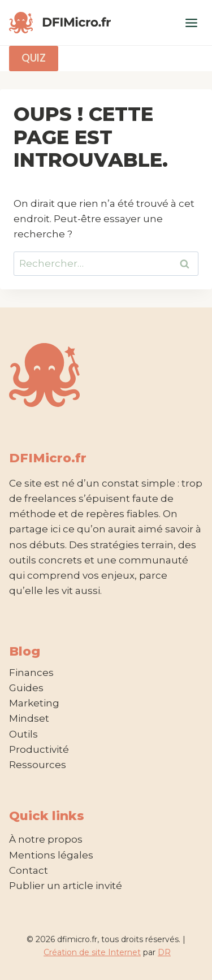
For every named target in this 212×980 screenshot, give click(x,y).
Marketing (34, 703)
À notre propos (46, 839)
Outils (23, 734)
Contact (29, 870)
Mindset (29, 718)
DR (164, 952)
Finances (31, 673)
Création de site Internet (92, 952)
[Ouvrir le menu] (191, 23)
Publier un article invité (66, 886)
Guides (26, 688)
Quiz (33, 58)
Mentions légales (51, 855)
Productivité (39, 749)
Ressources (38, 765)
